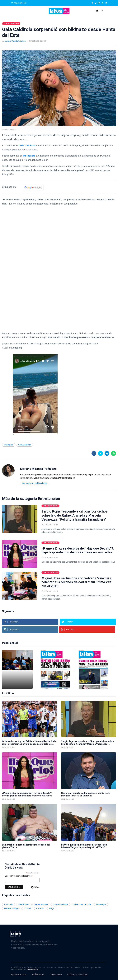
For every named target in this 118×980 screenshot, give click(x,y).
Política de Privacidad (77, 974)
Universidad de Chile (82, 904)
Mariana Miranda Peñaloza (15, 41)
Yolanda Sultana (61, 904)
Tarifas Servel (38, 974)
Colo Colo (9, 904)
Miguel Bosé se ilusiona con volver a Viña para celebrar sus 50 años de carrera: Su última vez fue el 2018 (76, 582)
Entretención (49, 499)
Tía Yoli (28, 908)
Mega (52, 908)
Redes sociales (41, 904)
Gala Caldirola (25, 445)
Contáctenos (56, 974)
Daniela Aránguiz (12, 908)
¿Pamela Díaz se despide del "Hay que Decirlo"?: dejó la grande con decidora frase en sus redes (78, 550)
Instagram (9, 445)
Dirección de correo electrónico (19, 876)
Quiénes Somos (19, 974)
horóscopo (101, 904)
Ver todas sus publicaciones (35, 483)
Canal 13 (40, 908)
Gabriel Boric (24, 904)
